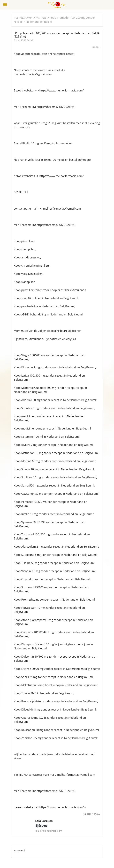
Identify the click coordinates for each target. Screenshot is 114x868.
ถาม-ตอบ (41, 18)
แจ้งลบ (96, 47)
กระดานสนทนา (23, 18)
